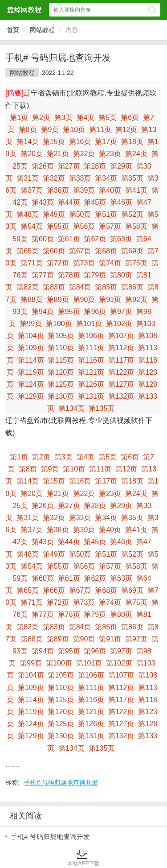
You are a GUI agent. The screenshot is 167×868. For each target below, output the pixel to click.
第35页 (132, 178)
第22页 (84, 154)
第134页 (71, 408)
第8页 (28, 130)
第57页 (110, 226)
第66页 (54, 251)
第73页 (84, 263)
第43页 (43, 202)
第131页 (91, 396)
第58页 (136, 226)
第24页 (136, 154)
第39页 (84, 190)
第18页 (132, 142)
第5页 (108, 118)
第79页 (95, 275)
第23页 (110, 154)
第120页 (61, 372)
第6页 (130, 118)
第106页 (91, 336)
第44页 (69, 202)
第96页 (95, 312)
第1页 (19, 118)
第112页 (121, 348)
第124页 (31, 384)
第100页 (59, 324)
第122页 (121, 372)
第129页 (31, 396)
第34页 (106, 178)
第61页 (69, 239)
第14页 (28, 142)
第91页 (110, 300)
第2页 (41, 118)
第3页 (63, 118)
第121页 (91, 372)
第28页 (95, 166)
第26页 (43, 166)
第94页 (43, 312)
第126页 (91, 384)
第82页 (28, 287)
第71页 (32, 263)
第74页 (110, 263)
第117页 (121, 360)
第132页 (121, 396)
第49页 (54, 214)
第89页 (58, 300)
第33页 (80, 178)
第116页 (91, 360)
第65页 (28, 251)
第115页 (61, 360)
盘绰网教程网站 (24, 10)
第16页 (80, 142)
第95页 (69, 312)
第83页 (54, 287)
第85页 (106, 287)
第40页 (110, 190)
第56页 (84, 226)
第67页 (80, 251)
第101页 (89, 324)
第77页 (43, 275)
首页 (13, 30)
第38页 (58, 190)
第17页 (106, 142)
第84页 (80, 287)
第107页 (121, 336)
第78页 (69, 275)
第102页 (119, 324)
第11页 (100, 130)
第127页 (121, 384)
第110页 (61, 348)
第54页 (32, 226)
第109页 (31, 348)
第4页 (86, 118)
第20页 (32, 154)
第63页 (121, 239)
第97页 (121, 312)
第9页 (50, 130)
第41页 (136, 190)
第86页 (132, 287)
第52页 (132, 214)
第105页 (61, 336)
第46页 (121, 202)
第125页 (61, 384)
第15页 (54, 142)
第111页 (91, 348)
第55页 (58, 226)
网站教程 (42, 30)
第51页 (106, 214)
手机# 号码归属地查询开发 (61, 782)
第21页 (58, 154)
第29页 (121, 166)
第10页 (74, 130)
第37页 (32, 190)
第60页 (43, 239)
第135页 (102, 408)
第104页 (31, 336)
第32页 (54, 178)
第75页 (136, 263)
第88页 (32, 300)
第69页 (132, 251)
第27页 (69, 166)
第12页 (126, 130)
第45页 (95, 202)
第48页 (28, 214)
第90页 (84, 300)
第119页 (31, 372)
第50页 (80, 214)
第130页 (61, 396)
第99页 (31, 324)
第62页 (95, 239)
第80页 (121, 275)
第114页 (31, 360)
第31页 (28, 178)
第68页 (106, 251)
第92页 (136, 300)
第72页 (58, 263)
